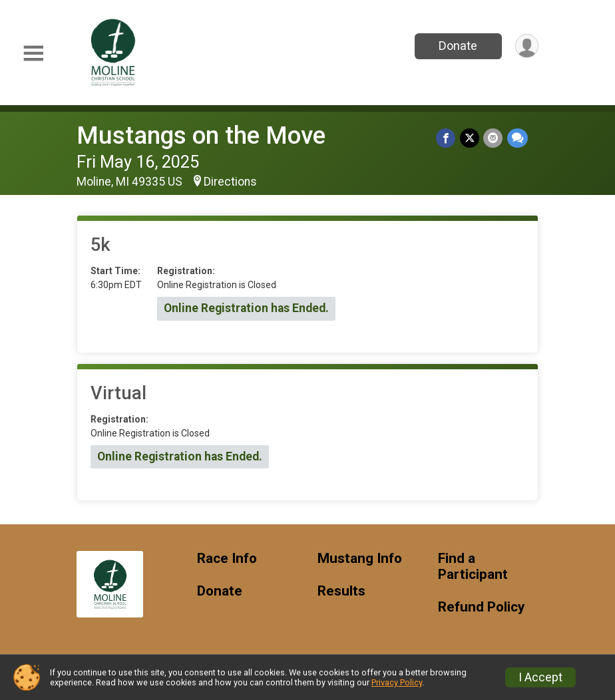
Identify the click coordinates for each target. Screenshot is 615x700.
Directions (230, 182)
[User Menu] (526, 46)
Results (341, 591)
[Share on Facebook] (447, 138)
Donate (457, 46)
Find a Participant (473, 567)
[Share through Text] (517, 138)
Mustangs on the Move (201, 135)
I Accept (540, 677)
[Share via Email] (494, 138)
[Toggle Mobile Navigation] (33, 54)
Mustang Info (360, 559)
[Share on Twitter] (470, 138)
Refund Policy (481, 607)
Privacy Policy (397, 682)
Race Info (227, 559)
